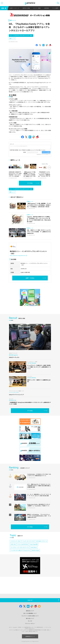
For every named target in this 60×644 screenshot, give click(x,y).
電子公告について (30, 618)
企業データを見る (30, 278)
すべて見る (30, 183)
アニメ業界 (55, 8)
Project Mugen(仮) (34, 544)
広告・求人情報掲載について (30, 613)
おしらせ (30, 621)
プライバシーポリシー (30, 623)
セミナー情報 (37, 8)
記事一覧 (4, 8)
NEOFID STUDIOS (35, 550)
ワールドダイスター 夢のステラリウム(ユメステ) (20, 550)
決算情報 (46, 8)
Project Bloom (34, 547)
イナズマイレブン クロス (15, 541)
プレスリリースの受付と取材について (30, 616)
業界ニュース (13, 20)
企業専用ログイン (30, 636)
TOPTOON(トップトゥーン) (41, 541)
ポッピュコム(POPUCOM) (23, 544)
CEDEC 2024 (13, 544)
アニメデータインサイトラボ (28, 541)
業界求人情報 (26, 8)
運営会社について (30, 611)
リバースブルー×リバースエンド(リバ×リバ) (20, 547)
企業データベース (14, 8)
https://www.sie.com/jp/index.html (18, 255)
